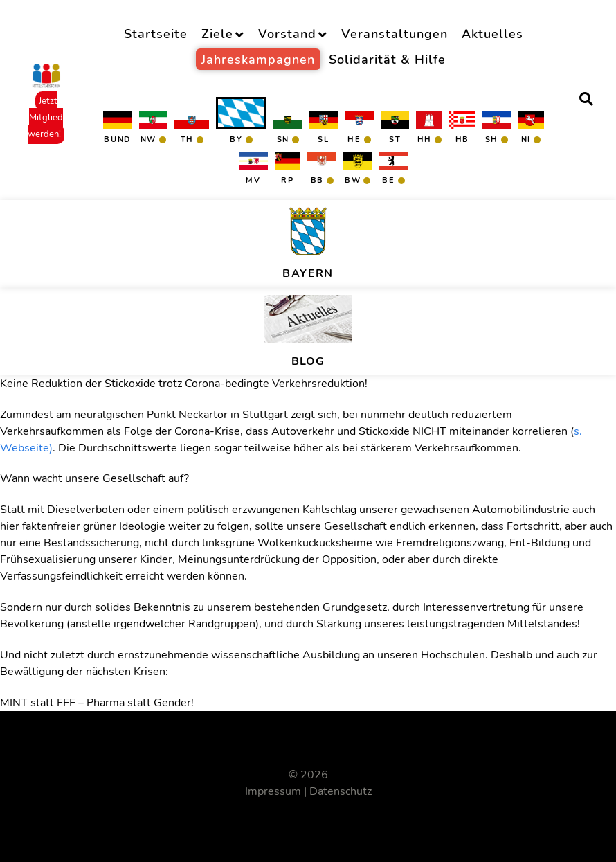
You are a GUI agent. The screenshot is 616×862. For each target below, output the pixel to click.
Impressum (273, 791)
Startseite (156, 34)
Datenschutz (341, 791)
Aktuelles (492, 34)
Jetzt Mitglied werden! (45, 118)
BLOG (308, 361)
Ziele (217, 34)
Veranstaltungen (395, 34)
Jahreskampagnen (258, 59)
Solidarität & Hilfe (387, 59)
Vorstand (287, 34)
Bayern (308, 273)
